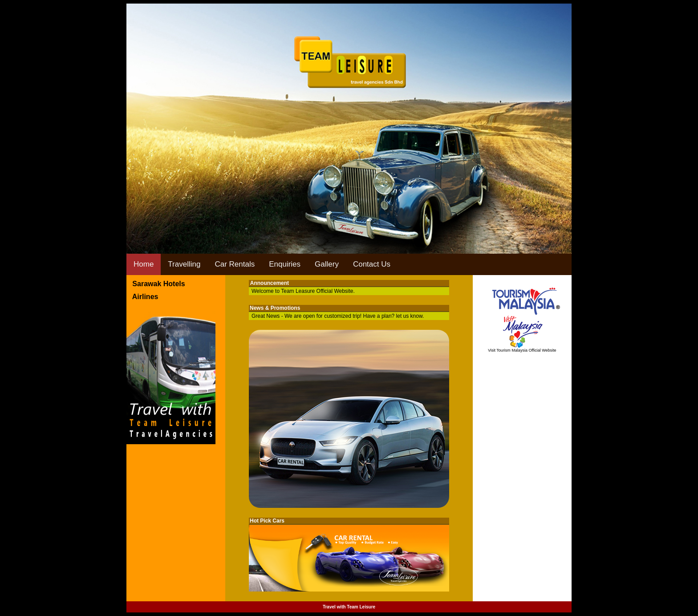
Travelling (184, 264)
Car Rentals (235, 264)
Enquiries (285, 264)
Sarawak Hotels (156, 284)
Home (144, 264)
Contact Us (372, 264)
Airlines (142, 297)
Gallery (327, 264)
